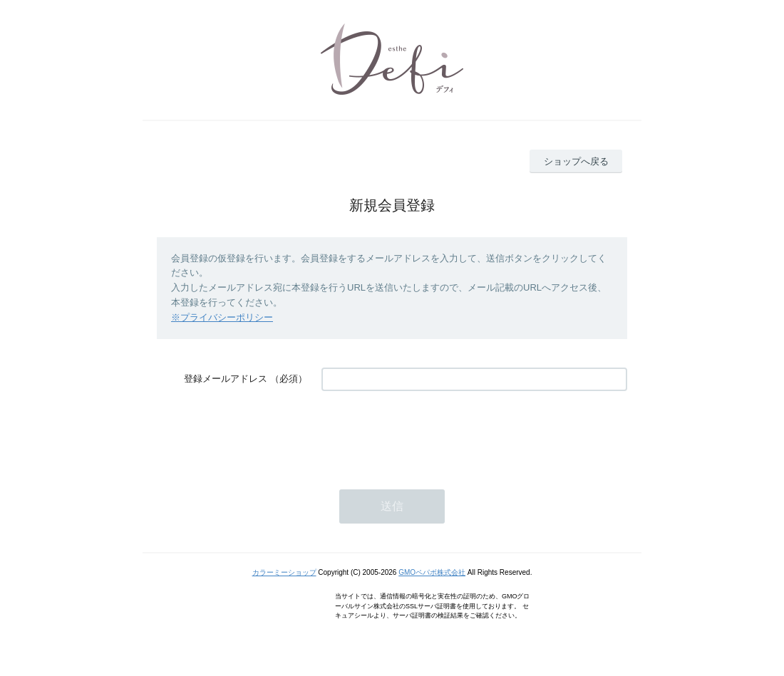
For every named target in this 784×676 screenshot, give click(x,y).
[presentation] (430, 433)
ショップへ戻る (576, 161)
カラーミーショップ (284, 572)
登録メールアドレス (226, 379)
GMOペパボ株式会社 (432, 572)
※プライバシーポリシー (222, 317)
